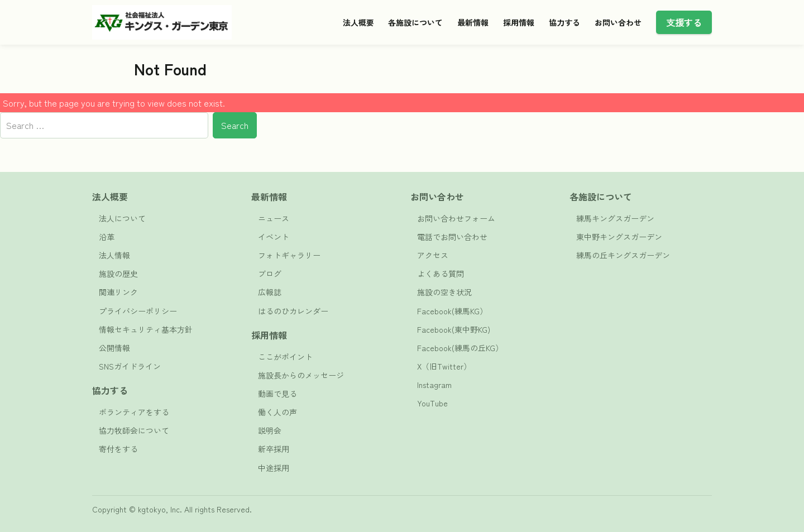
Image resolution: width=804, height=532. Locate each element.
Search (235, 125)
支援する (684, 22)
